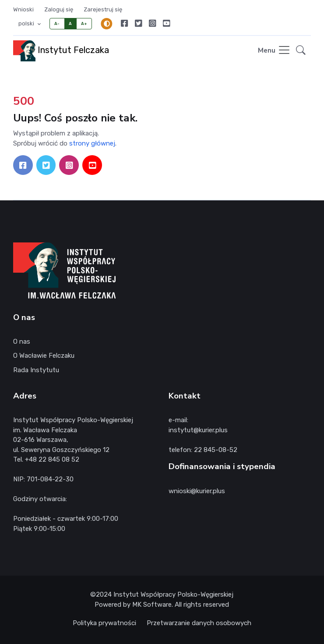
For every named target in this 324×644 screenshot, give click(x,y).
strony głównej (92, 143)
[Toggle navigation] (274, 51)
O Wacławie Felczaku (44, 356)
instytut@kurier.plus (198, 430)
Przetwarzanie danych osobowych (199, 623)
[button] (301, 51)
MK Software (152, 605)
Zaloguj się (59, 9)
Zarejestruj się (103, 9)
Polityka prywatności (104, 623)
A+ (84, 23)
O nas (22, 342)
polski (27, 23)
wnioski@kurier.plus (197, 491)
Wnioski (23, 9)
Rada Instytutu (36, 370)
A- (57, 23)
